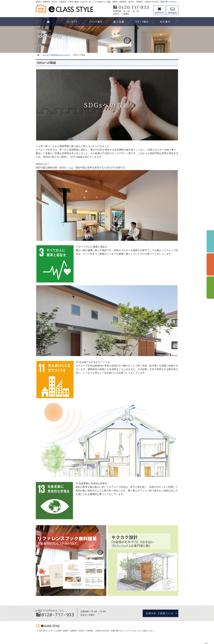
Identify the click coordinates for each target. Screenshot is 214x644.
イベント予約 (210, 241)
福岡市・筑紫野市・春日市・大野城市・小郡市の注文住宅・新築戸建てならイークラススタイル (101, 631)
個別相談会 (210, 264)
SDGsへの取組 (46, 63)
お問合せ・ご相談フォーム (160, 613)
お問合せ (159, 10)
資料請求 (172, 10)
